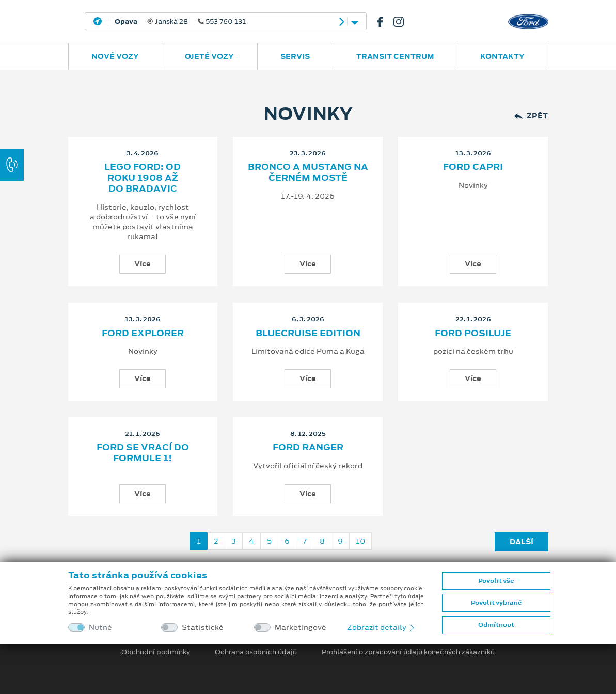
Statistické (203, 628)
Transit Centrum (395, 56)
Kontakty (502, 56)
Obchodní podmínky (156, 652)
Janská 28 (180, 22)
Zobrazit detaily (382, 627)
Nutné (100, 628)
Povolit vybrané (496, 603)
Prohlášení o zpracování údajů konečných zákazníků (408, 652)
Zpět (531, 116)
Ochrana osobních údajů (256, 652)
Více (143, 264)
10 (360, 541)
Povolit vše (496, 581)
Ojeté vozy (209, 56)
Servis (295, 56)
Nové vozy (115, 56)
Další (522, 542)
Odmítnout (496, 625)
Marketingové (301, 628)
